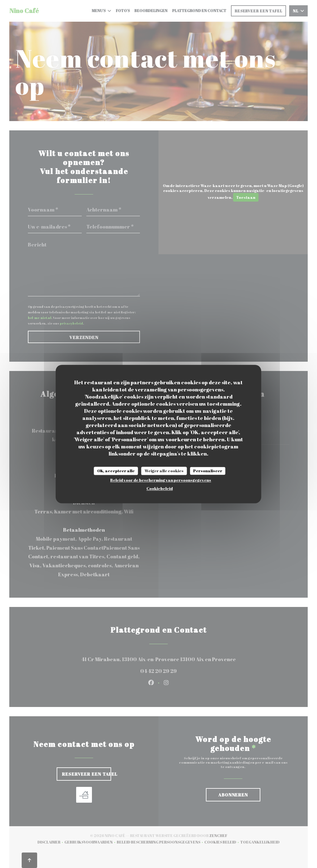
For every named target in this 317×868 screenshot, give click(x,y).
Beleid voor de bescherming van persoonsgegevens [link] (161, 480)
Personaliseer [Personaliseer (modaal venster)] (208, 471)
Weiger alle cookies (164, 471)
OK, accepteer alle (116, 471)
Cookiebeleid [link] (160, 488)
